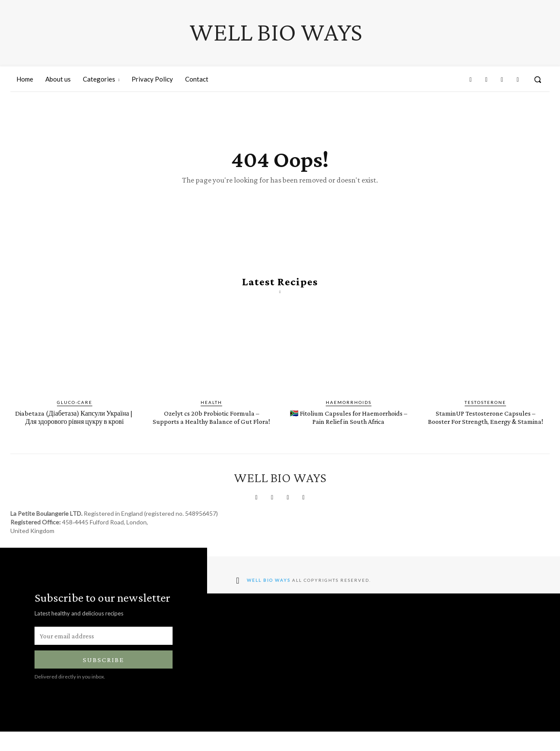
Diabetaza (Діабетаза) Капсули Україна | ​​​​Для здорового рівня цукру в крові (75, 432)
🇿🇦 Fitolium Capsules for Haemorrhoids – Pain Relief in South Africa (349, 432)
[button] (538, 79)
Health (211, 413)
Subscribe (104, 679)
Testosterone (485, 413)
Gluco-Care (75, 413)
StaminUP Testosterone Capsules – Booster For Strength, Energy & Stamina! (486, 432)
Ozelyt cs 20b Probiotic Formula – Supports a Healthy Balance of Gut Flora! (211, 432)
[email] (104, 655)
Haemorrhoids (349, 413)
